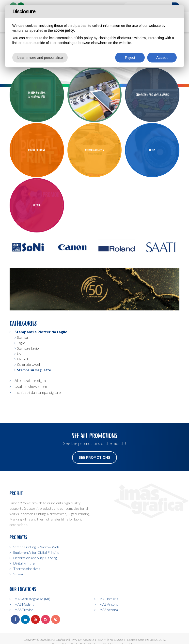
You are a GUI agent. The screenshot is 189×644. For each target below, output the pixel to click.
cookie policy (64, 31)
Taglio (21, 343)
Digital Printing (24, 563)
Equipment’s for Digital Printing (36, 552)
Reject (130, 57)
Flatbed (22, 359)
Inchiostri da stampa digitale (38, 392)
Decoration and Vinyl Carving (35, 558)
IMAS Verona (108, 610)
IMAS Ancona (108, 604)
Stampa (22, 337)
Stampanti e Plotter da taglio (41, 332)
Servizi (18, 574)
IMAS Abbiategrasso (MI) (32, 599)
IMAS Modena (24, 604)
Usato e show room (31, 386)
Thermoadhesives (27, 569)
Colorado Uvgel (28, 364)
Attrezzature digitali (31, 380)
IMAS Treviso (23, 610)
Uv (19, 354)
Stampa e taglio (28, 348)
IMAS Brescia (108, 599)
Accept (162, 57)
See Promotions (94, 458)
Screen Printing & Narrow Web (36, 547)
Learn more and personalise (40, 57)
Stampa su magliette (34, 370)
